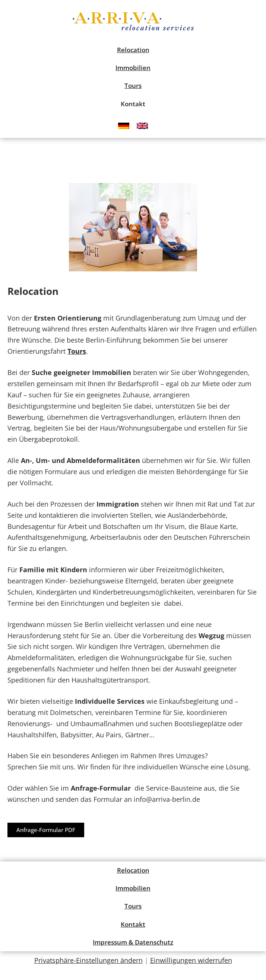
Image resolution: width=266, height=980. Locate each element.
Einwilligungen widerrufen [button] (191, 960)
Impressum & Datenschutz (133, 942)
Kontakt (133, 104)
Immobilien (133, 68)
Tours (133, 86)
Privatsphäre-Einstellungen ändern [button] (88, 960)
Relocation (133, 50)
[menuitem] (124, 125)
